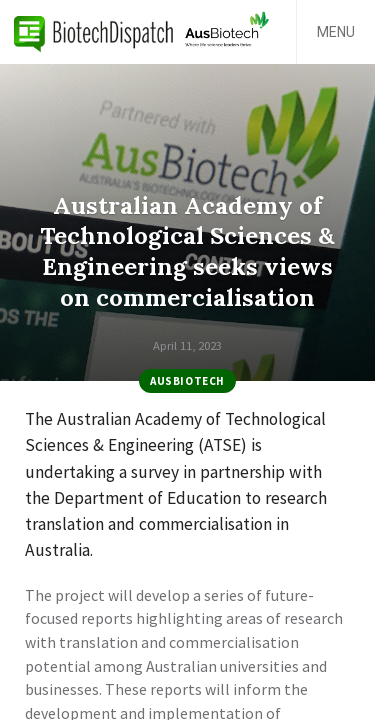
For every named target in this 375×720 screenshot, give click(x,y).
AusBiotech (187, 381)
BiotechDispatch (94, 32)
